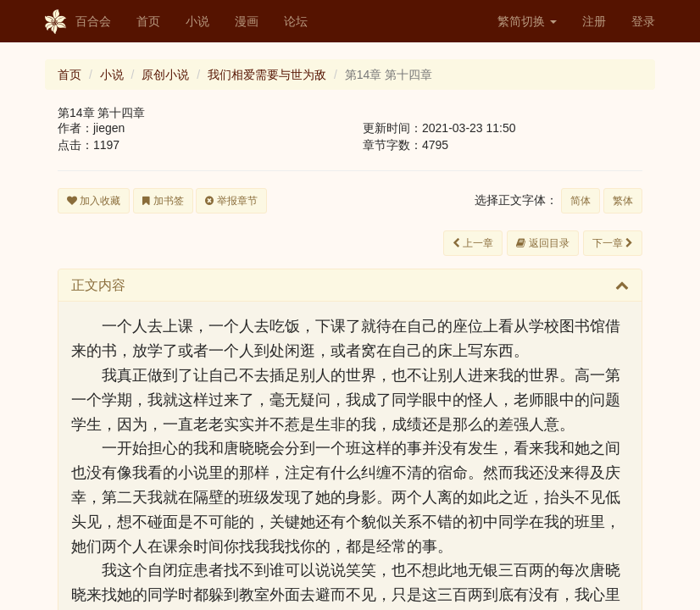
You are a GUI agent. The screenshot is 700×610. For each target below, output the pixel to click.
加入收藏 (94, 201)
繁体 (623, 201)
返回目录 (542, 243)
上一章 (473, 243)
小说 (197, 21)
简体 (581, 201)
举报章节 (231, 201)
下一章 (613, 243)
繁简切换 (527, 21)
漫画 (247, 21)
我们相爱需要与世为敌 (267, 75)
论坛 (296, 21)
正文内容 (98, 285)
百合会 (78, 22)
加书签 (163, 201)
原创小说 (165, 75)
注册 (594, 21)
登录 (643, 21)
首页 (148, 21)
